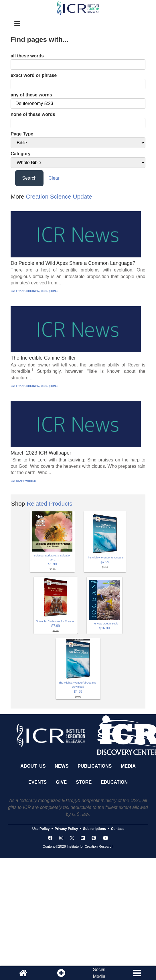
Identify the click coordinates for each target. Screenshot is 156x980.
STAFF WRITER (26, 481)
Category (20, 154)
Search (29, 178)
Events (37, 782)
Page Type (22, 134)
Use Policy (41, 829)
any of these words (31, 95)
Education (114, 782)
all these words (27, 56)
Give (61, 782)
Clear (54, 178)
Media (128, 766)
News (62, 766)
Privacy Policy (66, 829)
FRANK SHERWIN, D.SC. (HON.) (37, 291)
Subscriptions (94, 829)
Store (84, 782)
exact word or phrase (34, 75)
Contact (118, 829)
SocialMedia (99, 973)
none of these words (33, 114)
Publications (95, 766)
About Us (33, 766)
